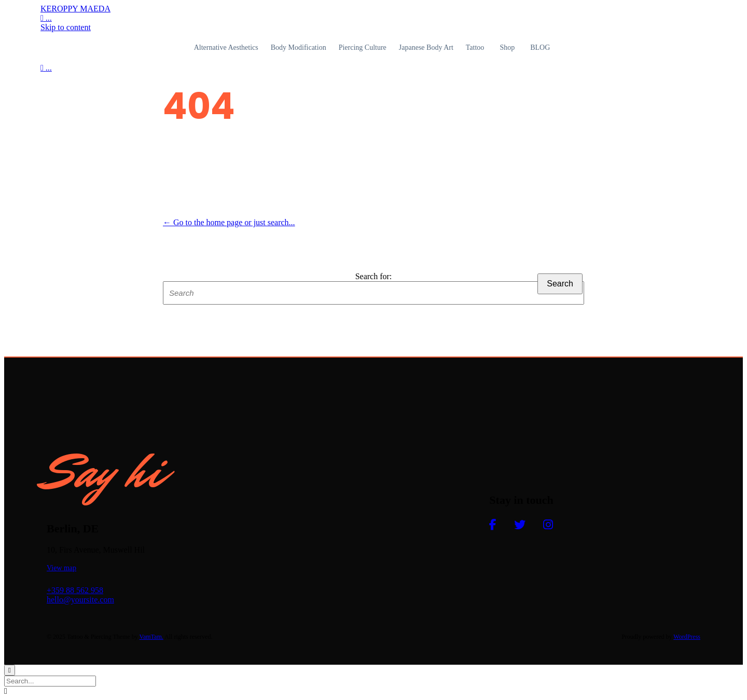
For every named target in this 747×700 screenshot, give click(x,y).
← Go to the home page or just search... (229, 222)
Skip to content (66, 27)
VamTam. (151, 637)
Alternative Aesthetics (226, 47)
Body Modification (299, 47)
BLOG (540, 47)
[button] (61, 568)
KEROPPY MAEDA (75, 9)
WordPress (687, 637)
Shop (507, 47)
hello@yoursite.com (80, 600)
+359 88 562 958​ (75, 590)
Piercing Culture (363, 47)
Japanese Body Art (426, 47)
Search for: (374, 276)
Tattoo (475, 47)
